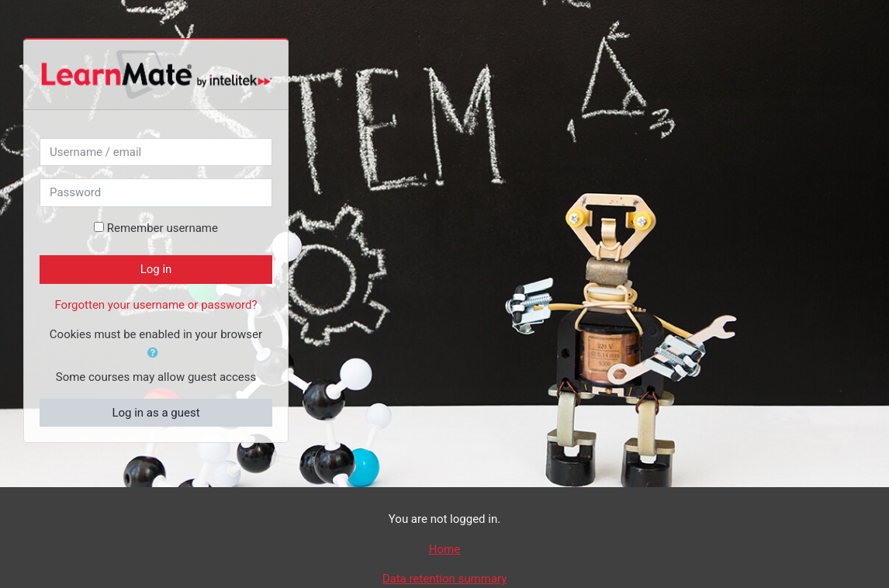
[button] (156, 353)
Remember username (163, 228)
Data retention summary (445, 579)
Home (444, 549)
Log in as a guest (156, 413)
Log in (156, 269)
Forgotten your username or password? (156, 305)
